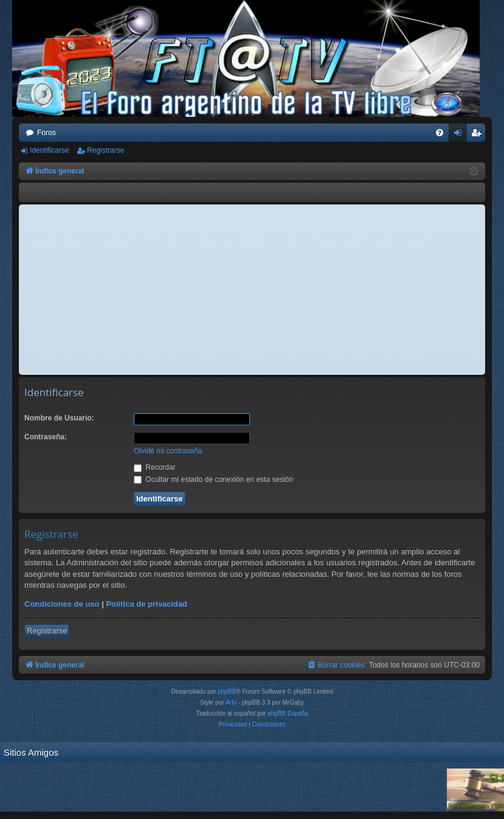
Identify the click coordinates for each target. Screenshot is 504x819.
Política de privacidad (147, 604)
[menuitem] (440, 133)
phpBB (227, 692)
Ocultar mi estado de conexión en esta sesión (213, 479)
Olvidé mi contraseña (168, 451)
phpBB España (288, 713)
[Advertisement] (252, 290)
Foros (47, 133)
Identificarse (50, 150)
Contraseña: (46, 437)
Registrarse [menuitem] (479, 135)
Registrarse (105, 150)
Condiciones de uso (62, 604)
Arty (231, 702)
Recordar (155, 467)
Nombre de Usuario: (59, 418)
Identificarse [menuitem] (461, 135)
